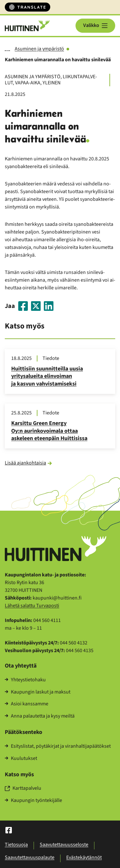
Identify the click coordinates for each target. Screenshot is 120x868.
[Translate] (28, 7)
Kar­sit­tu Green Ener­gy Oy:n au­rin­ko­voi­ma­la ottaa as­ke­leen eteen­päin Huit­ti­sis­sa (49, 431)
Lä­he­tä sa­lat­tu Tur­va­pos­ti (32, 606)
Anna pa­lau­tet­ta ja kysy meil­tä (40, 716)
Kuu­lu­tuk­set (21, 759)
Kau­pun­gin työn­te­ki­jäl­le (33, 801)
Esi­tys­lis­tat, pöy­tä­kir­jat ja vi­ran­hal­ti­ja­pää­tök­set (58, 746)
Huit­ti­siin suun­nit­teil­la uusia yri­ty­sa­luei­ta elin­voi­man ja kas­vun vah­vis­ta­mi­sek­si (47, 376)
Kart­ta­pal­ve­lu (23, 788)
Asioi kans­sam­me (27, 704)
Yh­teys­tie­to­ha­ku (25, 680)
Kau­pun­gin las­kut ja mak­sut (38, 692)
